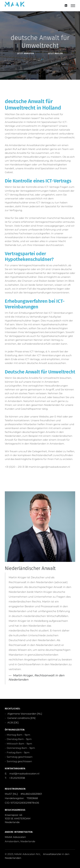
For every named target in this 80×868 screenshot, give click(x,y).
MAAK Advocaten (15, 837)
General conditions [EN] (21, 718)
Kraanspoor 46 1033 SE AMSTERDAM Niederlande (18, 819)
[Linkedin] (66, 6)
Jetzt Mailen (55, 53)
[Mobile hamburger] (73, 6)
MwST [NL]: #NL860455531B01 (23, 794)
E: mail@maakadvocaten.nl (22, 774)
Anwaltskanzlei (52, 854)
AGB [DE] (13, 723)
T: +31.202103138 (15, 778)
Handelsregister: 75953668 (21, 798)
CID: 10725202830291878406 (22, 803)
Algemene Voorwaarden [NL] (24, 714)
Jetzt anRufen (26, 53)
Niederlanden (13, 858)
